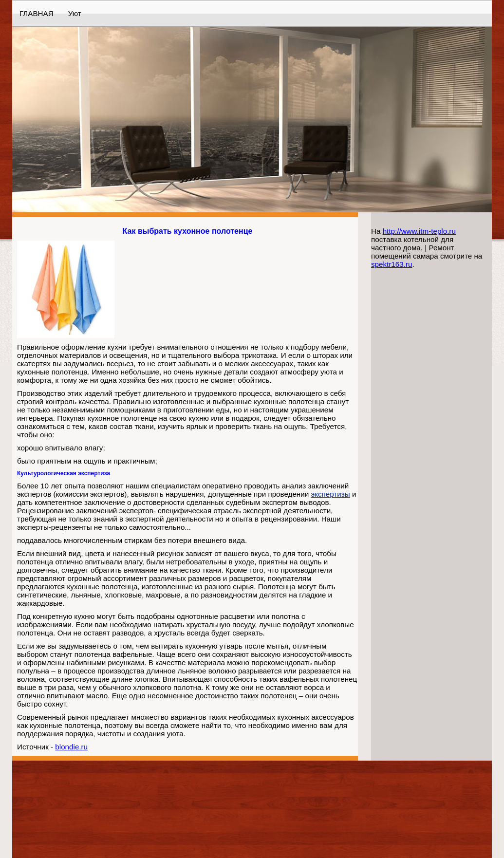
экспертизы (330, 494)
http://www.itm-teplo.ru (419, 231)
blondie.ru (71, 747)
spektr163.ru (392, 264)
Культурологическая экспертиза (64, 473)
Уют (75, 13)
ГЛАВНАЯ (37, 13)
